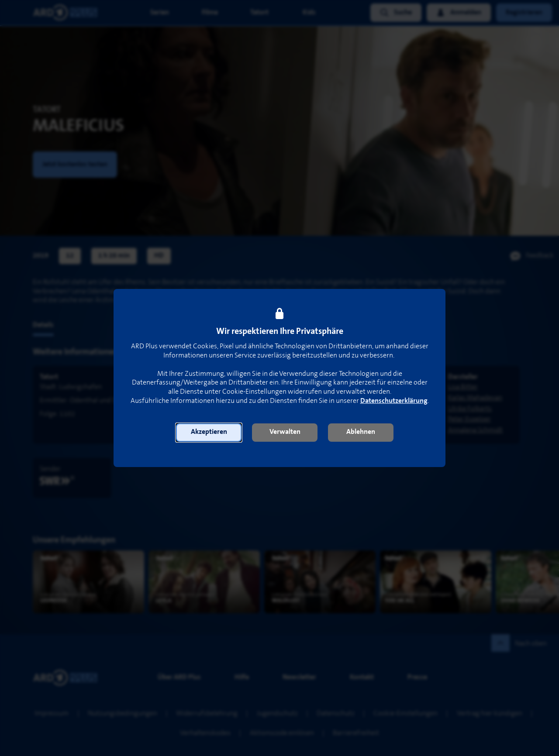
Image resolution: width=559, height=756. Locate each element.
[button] (209, 433)
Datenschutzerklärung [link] (394, 401)
